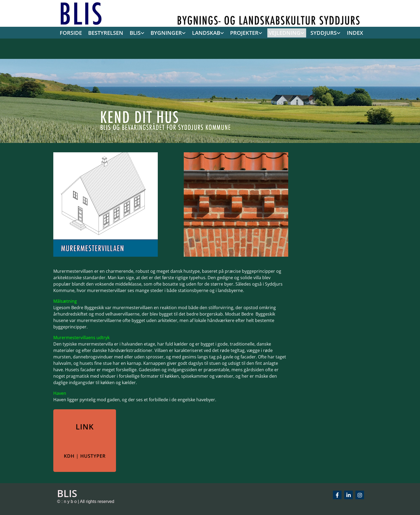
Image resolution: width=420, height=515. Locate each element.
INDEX (349, 32)
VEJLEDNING (282, 32)
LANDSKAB (208, 32)
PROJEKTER (244, 32)
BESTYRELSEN (112, 32)
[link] (140, 33)
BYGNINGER (170, 32)
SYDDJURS (319, 32)
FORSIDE (78, 32)
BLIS (140, 32)
